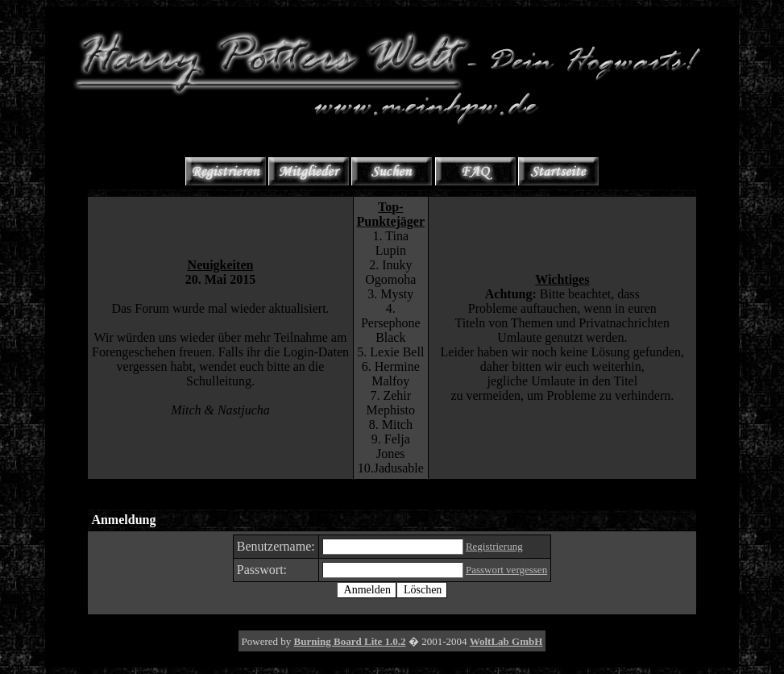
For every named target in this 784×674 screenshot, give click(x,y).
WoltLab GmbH (506, 641)
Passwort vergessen (506, 570)
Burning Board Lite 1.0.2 (350, 641)
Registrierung (494, 546)
